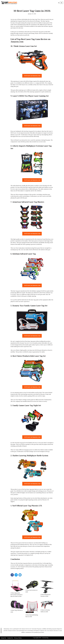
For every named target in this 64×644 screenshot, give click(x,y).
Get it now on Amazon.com (32, 76)
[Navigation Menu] (61, 3)
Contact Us (10, 642)
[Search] (59, 3)
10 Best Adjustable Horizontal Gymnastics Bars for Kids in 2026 (16, 599)
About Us (3, 642)
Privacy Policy (18, 642)
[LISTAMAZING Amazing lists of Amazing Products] (9, 3)
